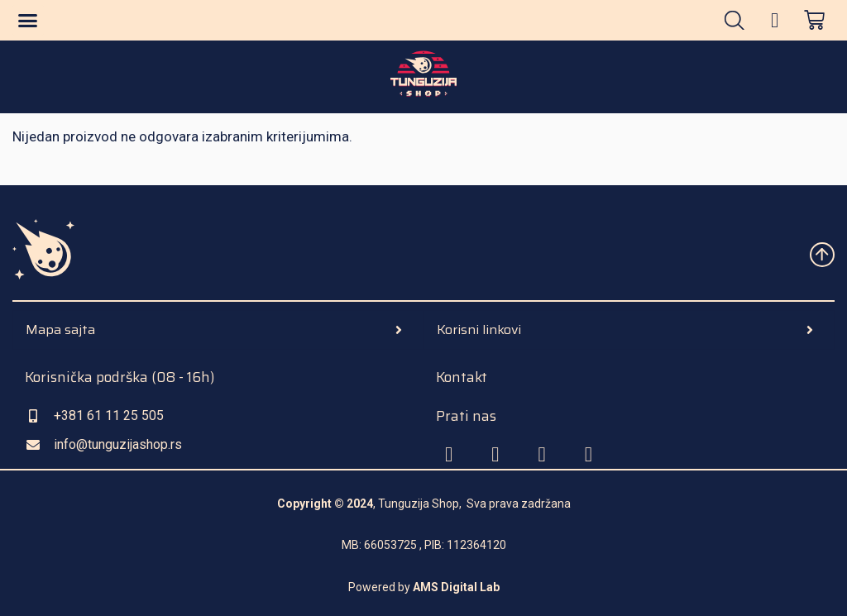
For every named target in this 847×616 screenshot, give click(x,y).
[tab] (218, 330)
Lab (488, 587)
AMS (426, 587)
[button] (28, 21)
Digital (458, 587)
